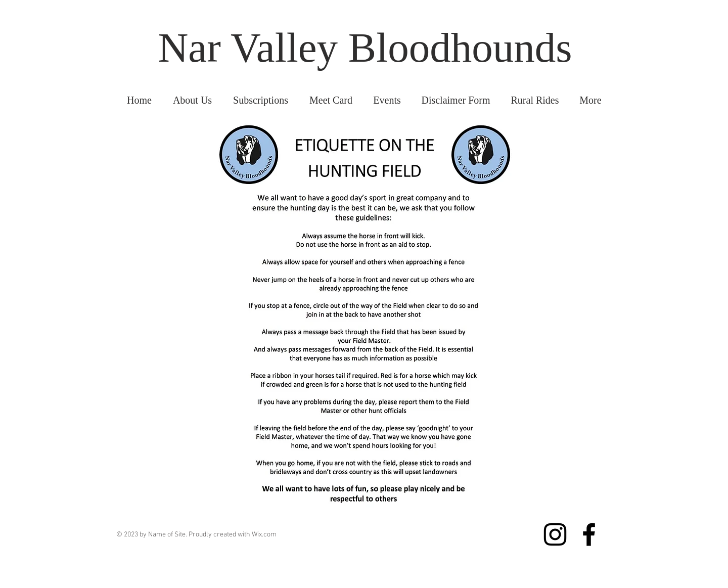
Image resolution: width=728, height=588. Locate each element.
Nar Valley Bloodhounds (365, 48)
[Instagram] (555, 534)
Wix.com (264, 535)
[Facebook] (589, 534)
